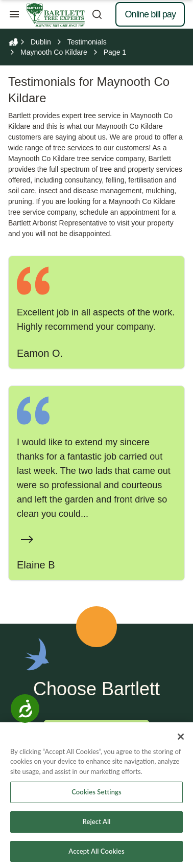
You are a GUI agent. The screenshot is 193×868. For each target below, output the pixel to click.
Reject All (96, 825)
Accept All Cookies (96, 855)
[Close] (181, 740)
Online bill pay (150, 14)
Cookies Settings (96, 796)
